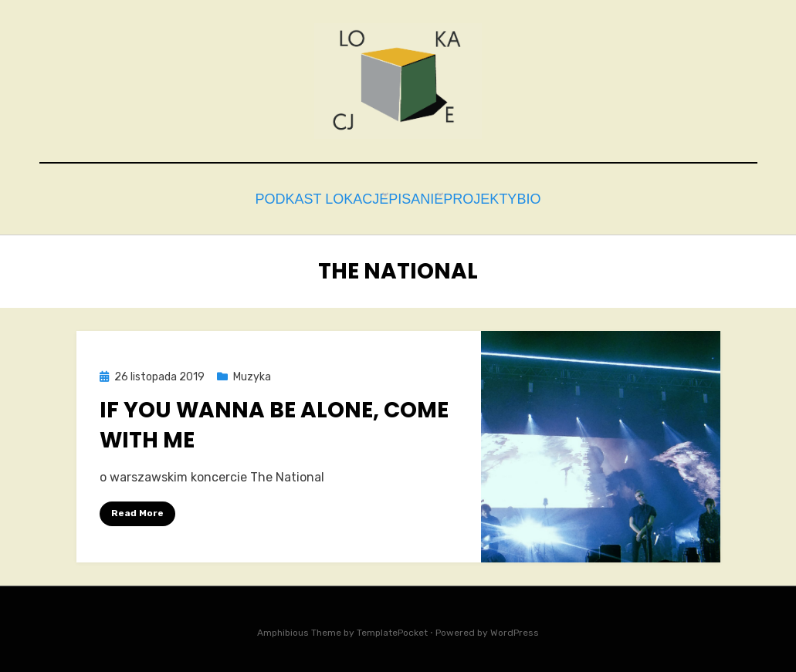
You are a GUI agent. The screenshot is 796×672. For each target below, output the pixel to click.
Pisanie (403, 197)
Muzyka (252, 373)
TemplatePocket (392, 629)
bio (545, 197)
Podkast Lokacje (298, 197)
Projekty (480, 197)
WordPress (515, 629)
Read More (137, 509)
